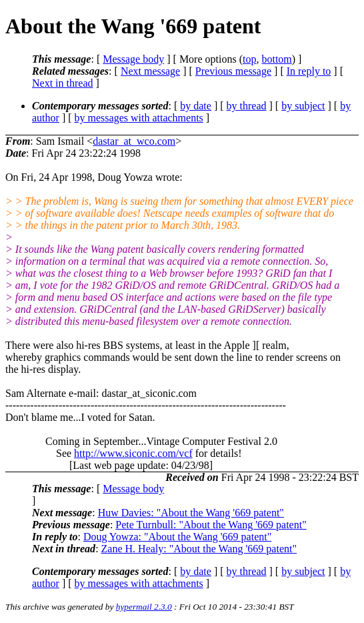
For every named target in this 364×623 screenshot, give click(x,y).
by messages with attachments (139, 118)
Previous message (233, 71)
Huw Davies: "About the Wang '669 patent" (191, 513)
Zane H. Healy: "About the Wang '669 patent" (199, 549)
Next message (150, 71)
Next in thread (63, 83)
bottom (276, 59)
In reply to (309, 71)
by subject (303, 106)
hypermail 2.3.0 (144, 607)
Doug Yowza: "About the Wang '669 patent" (177, 537)
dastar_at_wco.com (134, 141)
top (249, 59)
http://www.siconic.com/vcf (133, 453)
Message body (133, 59)
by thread (247, 106)
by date (196, 106)
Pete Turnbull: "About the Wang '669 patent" (211, 525)
